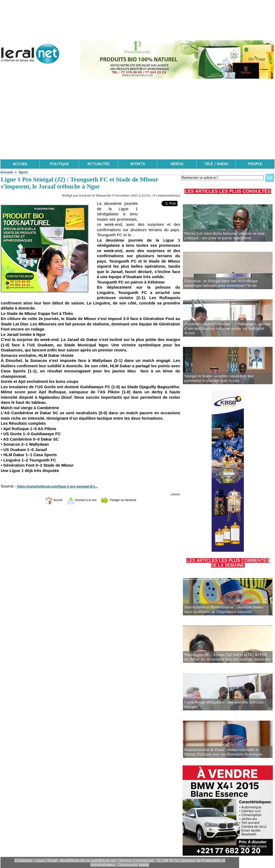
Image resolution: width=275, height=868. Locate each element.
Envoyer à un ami (77, 500)
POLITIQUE (59, 164)
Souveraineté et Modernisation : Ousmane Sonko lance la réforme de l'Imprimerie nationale (227, 610)
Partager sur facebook (126, 500)
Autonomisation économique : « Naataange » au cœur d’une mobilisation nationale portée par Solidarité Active (227, 331)
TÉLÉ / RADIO (216, 164)
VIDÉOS (177, 164)
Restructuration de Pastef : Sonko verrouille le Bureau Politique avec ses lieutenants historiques (225, 752)
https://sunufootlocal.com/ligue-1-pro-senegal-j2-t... (53, 486)
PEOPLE (255, 164)
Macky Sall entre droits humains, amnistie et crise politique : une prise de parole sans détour (222, 236)
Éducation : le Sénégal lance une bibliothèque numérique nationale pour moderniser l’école (227, 283)
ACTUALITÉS (98, 164)
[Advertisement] (137, 119)
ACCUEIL (20, 164)
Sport (23, 172)
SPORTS (138, 164)
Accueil (6, 172)
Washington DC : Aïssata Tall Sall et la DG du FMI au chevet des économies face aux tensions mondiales (225, 657)
